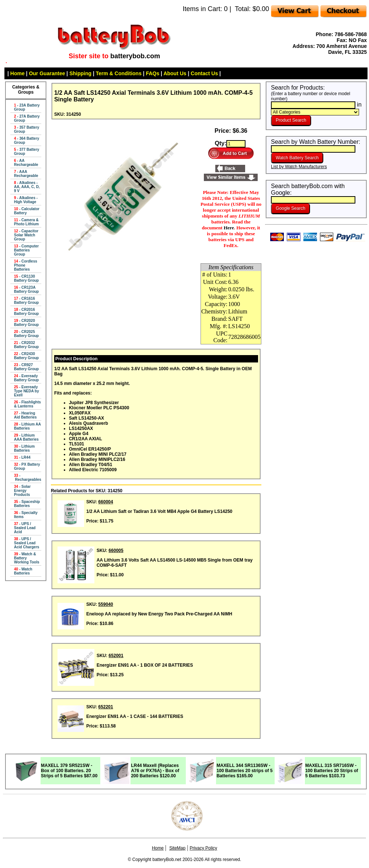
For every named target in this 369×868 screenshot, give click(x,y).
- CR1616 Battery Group (26, 301)
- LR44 (22, 457)
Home (18, 73)
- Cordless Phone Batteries (26, 265)
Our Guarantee (47, 73)
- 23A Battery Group (27, 107)
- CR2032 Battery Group (26, 345)
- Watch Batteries (23, 571)
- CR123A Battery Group (26, 289)
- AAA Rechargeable (26, 174)
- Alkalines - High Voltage (26, 200)
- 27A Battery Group (27, 118)
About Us (175, 73)
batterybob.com (135, 56)
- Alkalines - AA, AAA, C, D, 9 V (27, 187)
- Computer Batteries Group (26, 250)
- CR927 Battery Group (26, 367)
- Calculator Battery (27, 211)
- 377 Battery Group (27, 152)
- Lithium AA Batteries (27, 426)
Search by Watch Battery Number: (316, 145)
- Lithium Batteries (24, 448)
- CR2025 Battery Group (26, 334)
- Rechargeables (28, 478)
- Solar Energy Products (22, 491)
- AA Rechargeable (26, 163)
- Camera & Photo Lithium (26, 222)
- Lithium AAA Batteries (26, 437)
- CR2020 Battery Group (26, 323)
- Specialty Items (26, 515)
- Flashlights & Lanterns (27, 404)
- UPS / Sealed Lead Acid (25, 528)
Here (229, 228)
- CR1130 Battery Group (26, 278)
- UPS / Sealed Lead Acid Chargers (27, 543)
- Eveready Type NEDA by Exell (27, 391)
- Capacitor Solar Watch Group (26, 235)
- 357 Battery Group (27, 129)
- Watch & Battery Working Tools (27, 558)
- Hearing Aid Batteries (25, 415)
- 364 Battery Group (27, 140)
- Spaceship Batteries (27, 504)
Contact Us (204, 73)
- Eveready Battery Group (26, 378)
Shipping (80, 73)
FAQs (153, 73)
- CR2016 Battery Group (26, 312)
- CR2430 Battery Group (26, 356)
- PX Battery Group (27, 466)
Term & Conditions (119, 73)
